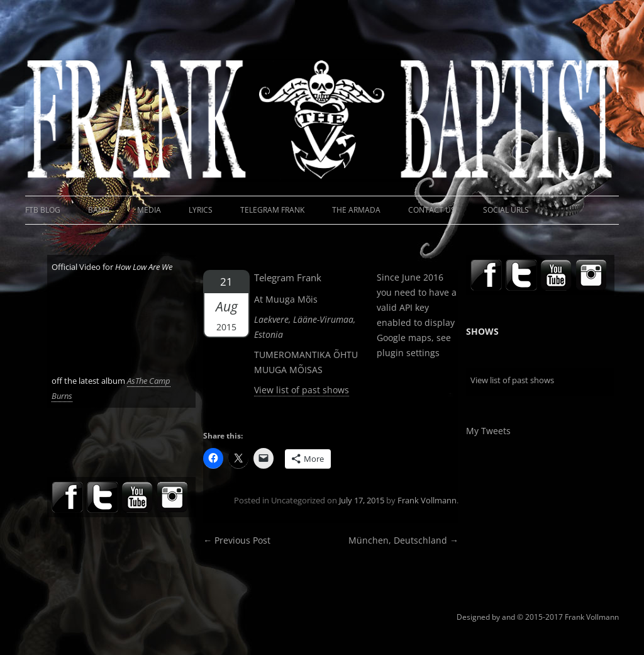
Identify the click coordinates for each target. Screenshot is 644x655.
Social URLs (506, 210)
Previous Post (237, 540)
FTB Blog (43, 210)
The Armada (356, 210)
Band (99, 210)
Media (149, 210)
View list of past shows (302, 390)
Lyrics (201, 210)
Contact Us (432, 210)
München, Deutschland (403, 540)
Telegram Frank (272, 210)
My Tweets (488, 431)
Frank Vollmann (427, 500)
